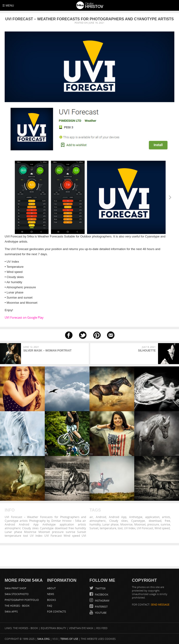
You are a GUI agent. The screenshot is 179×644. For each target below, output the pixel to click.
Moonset (140, 524)
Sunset (94, 528)
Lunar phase (110, 524)
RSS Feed (102, 628)
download (155, 521)
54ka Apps (11, 611)
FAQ (50, 606)
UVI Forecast (145, 528)
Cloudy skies (119, 521)
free (167, 521)
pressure (153, 524)
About (51, 588)
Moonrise (126, 524)
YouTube (100, 613)
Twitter (100, 588)
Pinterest (101, 607)
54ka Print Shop (15, 588)
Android (101, 517)
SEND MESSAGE (160, 604)
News (51, 594)
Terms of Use (69, 639)
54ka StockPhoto (17, 594)
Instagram (102, 600)
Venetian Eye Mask (81, 628)
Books (52, 600)
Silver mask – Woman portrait (47, 351)
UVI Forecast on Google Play (24, 317)
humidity (95, 524)
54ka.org (43, 639)
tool (120, 528)
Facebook (101, 594)
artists (166, 517)
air (91, 517)
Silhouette (147, 351)
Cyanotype (138, 521)
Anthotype (136, 517)
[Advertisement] (90, 556)
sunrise (165, 524)
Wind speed (162, 528)
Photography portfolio (22, 600)
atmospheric (98, 521)
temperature (108, 528)
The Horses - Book (17, 606)
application (152, 517)
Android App (118, 517)
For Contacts (57, 611)
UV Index (130, 528)
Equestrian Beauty (53, 628)
